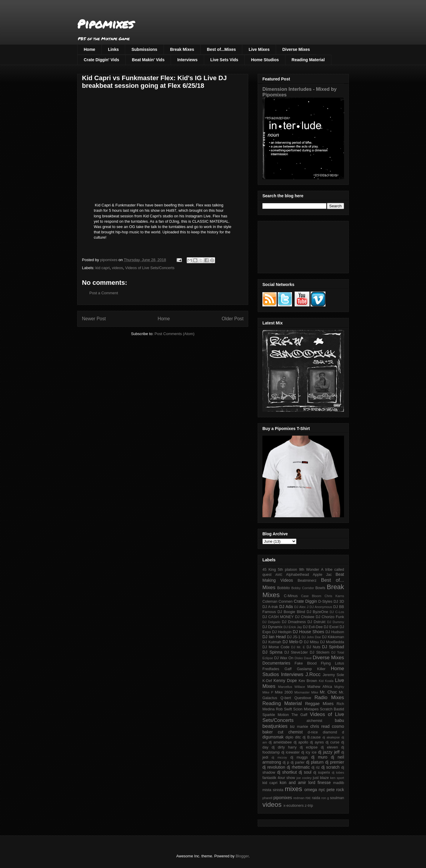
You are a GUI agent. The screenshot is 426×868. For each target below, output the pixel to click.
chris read (320, 726)
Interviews (187, 60)
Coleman (270, 602)
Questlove (303, 698)
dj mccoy (279, 757)
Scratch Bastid (332, 709)
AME (279, 575)
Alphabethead (298, 575)
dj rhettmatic (298, 767)
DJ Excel (331, 627)
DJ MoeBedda (332, 642)
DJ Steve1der (296, 652)
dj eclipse (309, 747)
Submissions (144, 49)
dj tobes (338, 772)
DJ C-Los (337, 612)
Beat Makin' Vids (148, 60)
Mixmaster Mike (306, 692)
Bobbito (284, 588)
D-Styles (325, 602)
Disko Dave (303, 658)
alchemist (314, 721)
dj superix (322, 772)
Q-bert (286, 698)
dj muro (319, 757)
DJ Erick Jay (293, 627)
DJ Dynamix (272, 627)
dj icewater (291, 752)
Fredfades (271, 669)
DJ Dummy (336, 622)
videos (117, 268)
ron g (325, 798)
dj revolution (274, 767)
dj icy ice (309, 752)
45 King (269, 570)
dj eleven (329, 747)
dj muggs (299, 757)
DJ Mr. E (298, 647)
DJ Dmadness (294, 622)
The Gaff (299, 715)
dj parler (297, 762)
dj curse (333, 742)
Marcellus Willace (292, 687)
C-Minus (291, 596)
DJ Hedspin (282, 632)
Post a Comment (104, 293)
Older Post (233, 319)
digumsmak (273, 737)
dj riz (316, 767)
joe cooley (304, 778)
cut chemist (290, 732)
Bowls (320, 588)
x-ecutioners (294, 806)
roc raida (313, 798)
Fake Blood (306, 663)
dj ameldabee (280, 742)
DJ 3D (339, 602)
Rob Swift (284, 709)
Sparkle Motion (276, 715)
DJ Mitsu (311, 642)
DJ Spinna (272, 652)
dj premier (335, 762)
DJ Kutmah (272, 642)
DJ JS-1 (294, 637)
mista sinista (273, 790)
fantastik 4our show (279, 778)
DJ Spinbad (333, 647)
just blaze (321, 778)
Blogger (242, 856)
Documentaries (276, 663)
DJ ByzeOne (318, 612)
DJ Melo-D (292, 642)
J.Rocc (313, 674)
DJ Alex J (301, 607)
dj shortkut (287, 772)
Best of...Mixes (221, 49)
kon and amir (293, 783)
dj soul (305, 772)
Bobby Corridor (303, 588)
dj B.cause (312, 737)
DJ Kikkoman (333, 637)
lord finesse (319, 783)
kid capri (103, 268)
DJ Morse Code (276, 647)
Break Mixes (182, 49)
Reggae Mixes (319, 704)
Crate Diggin (305, 601)
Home (89, 49)
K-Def (267, 681)
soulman (337, 798)
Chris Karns (334, 596)
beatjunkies (275, 726)
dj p (286, 762)
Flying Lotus (332, 663)
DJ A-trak (270, 607)
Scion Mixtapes (306, 709)
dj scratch (330, 767)
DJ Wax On (284, 658)
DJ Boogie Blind (291, 612)
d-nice (313, 732)
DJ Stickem (320, 652)
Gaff (288, 669)
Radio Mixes (329, 698)
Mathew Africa (320, 687)
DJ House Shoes (309, 632)
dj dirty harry (284, 747)
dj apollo (301, 742)
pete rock (335, 790)
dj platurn (315, 762)
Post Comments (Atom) (174, 334)
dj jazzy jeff (329, 752)
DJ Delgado (271, 622)
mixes (293, 789)
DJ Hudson (335, 632)
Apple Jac (322, 575)
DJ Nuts (313, 647)
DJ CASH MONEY (278, 617)
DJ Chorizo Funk (330, 617)
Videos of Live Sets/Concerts (150, 268)
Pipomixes (105, 24)
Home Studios (265, 60)
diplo (289, 737)
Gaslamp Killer (311, 669)
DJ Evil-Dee (313, 627)
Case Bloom (311, 596)
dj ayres (317, 742)
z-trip (309, 806)
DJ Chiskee (305, 617)
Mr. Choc (328, 692)
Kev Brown (308, 681)
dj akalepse (331, 737)
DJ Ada (286, 607)
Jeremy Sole (333, 675)
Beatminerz (307, 581)
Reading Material (308, 60)
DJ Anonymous (321, 607)
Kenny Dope (285, 681)
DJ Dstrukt (316, 622)
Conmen (285, 602)
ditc (298, 737)
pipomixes (283, 798)
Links (113, 49)
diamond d (333, 732)
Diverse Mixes (296, 49)
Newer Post (94, 319)
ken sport (337, 778)
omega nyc (315, 790)
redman (299, 798)
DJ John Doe (311, 637)
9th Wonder (309, 570)
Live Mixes (259, 49)
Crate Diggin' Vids (101, 60)
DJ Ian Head (274, 637)
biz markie (299, 727)
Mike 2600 (284, 692)
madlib (339, 783)
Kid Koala (326, 681)
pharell (267, 798)
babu (339, 720)
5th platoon (287, 570)
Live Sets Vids (224, 60)
